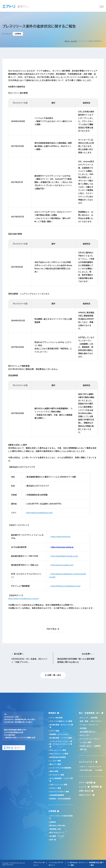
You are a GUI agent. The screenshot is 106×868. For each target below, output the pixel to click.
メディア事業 (54, 731)
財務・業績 (84, 721)
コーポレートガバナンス (89, 725)
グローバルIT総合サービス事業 (61, 721)
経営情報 (94, 718)
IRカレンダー (85, 735)
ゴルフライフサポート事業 (59, 792)
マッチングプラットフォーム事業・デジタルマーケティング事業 (61, 744)
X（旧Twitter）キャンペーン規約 (76, 864)
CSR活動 (99, 770)
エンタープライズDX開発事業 (60, 768)
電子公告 (83, 750)
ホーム (67, 41)
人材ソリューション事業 (58, 785)
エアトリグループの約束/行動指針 (61, 817)
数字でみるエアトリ (57, 833)
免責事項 (97, 746)
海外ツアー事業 (55, 764)
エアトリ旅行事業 (56, 718)
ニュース (74, 41)
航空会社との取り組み (58, 826)
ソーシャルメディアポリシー (56, 864)
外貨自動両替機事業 (57, 795)
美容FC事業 (54, 771)
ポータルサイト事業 (57, 775)
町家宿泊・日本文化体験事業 (60, 799)
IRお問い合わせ (86, 746)
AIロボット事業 (55, 788)
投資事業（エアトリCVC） (59, 734)
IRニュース (84, 718)
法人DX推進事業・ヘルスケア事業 (61, 780)
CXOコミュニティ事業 (58, 750)
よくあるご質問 (86, 742)
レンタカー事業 (55, 761)
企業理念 (53, 822)
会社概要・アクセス (57, 836)
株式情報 (83, 728)
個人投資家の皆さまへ (88, 732)
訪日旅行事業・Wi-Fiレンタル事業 (61, 726)
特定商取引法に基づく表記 (96, 864)
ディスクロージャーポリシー (91, 739)
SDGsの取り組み (86, 770)
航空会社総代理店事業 (58, 757)
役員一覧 (53, 840)
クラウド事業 (67, 738)
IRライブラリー (97, 721)
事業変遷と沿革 (55, 829)
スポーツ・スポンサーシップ (91, 767)
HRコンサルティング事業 (59, 754)
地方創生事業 (54, 738)
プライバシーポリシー (39, 864)
